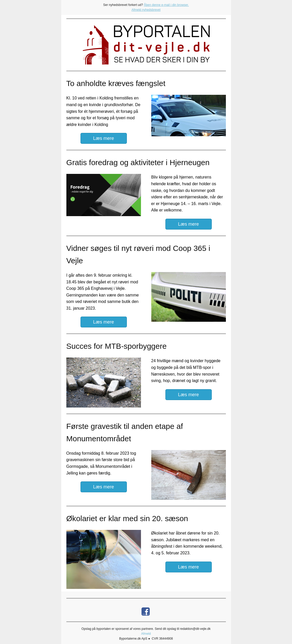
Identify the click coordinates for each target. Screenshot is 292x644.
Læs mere (104, 138)
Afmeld (146, 634)
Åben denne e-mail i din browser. (166, 5)
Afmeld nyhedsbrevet (146, 10)
